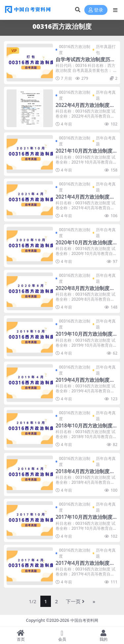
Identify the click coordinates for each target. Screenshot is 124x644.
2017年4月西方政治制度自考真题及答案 (85, 566)
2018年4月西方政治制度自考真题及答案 (85, 474)
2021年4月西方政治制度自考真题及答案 (85, 200)
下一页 (75, 601)
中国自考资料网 (84, 620)
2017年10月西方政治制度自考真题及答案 (84, 520)
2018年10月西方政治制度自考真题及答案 (84, 428)
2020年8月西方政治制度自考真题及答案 (85, 291)
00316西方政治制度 (74, 50)
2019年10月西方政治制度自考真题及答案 (84, 337)
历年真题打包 (106, 50)
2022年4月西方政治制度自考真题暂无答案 (85, 108)
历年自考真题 (106, 95)
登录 (96, 10)
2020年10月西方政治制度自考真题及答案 (84, 245)
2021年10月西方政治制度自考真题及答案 (84, 154)
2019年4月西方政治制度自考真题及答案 (85, 383)
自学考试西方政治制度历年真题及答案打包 (85, 62)
